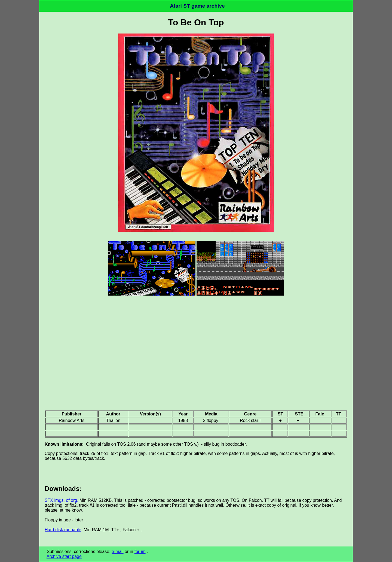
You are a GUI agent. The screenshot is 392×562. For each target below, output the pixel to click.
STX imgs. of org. (62, 500)
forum (140, 552)
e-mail (118, 552)
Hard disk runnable (63, 530)
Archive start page (64, 556)
